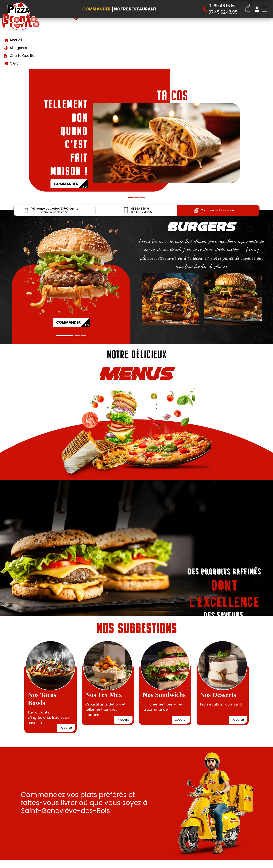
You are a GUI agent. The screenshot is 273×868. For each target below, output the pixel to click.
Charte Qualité (22, 56)
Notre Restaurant (135, 9)
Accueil (16, 40)
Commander (96, 9)
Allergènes (18, 48)
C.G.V (14, 63)
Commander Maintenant (215, 210)
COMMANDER (71, 185)
